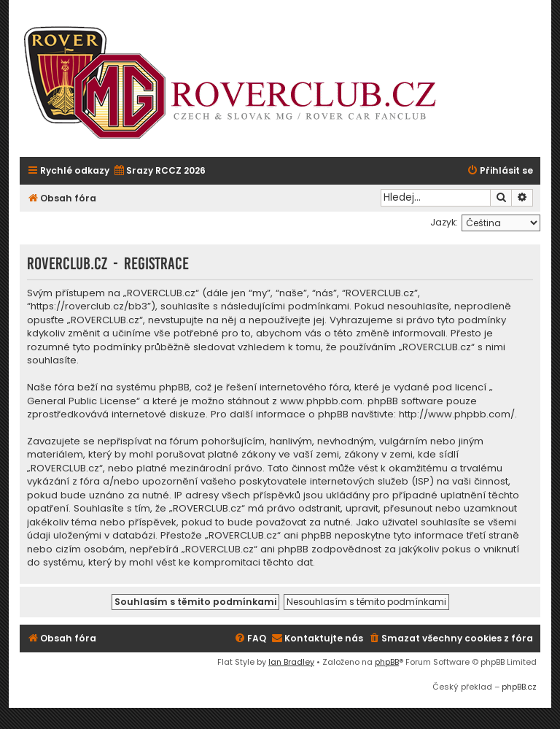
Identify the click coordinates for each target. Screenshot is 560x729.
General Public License (82, 401)
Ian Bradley (291, 662)
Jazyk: (444, 222)
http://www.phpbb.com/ (457, 414)
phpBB (387, 662)
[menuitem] (159, 171)
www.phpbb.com (321, 401)
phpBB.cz (519, 687)
